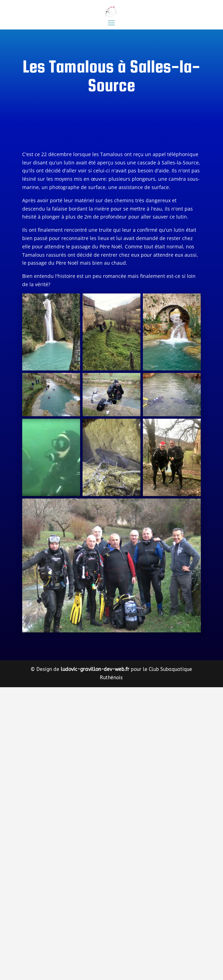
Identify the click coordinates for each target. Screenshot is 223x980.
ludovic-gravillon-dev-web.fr (95, 669)
